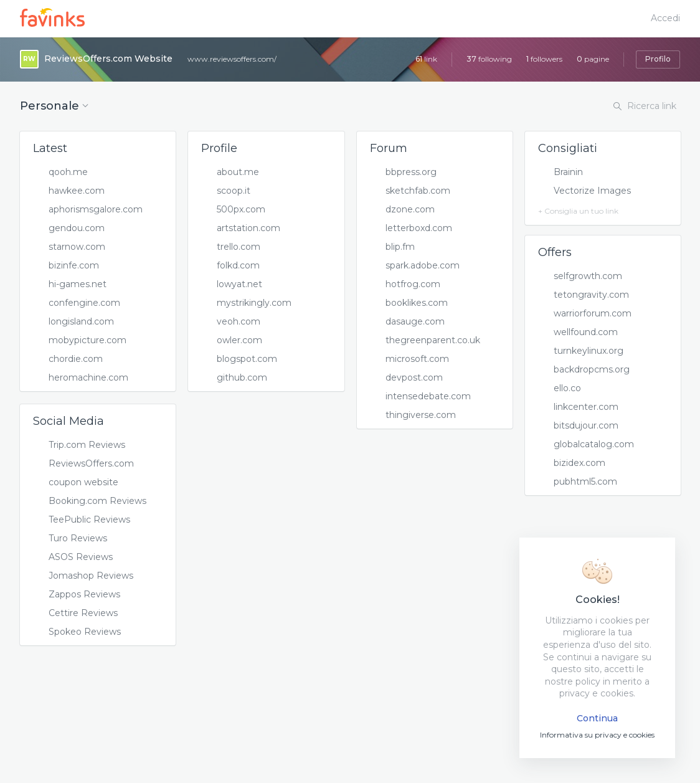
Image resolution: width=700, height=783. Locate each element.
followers (544, 59)
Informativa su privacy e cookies (597, 735)
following (489, 59)
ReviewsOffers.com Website (108, 59)
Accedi (665, 18)
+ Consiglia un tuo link (578, 211)
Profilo (658, 59)
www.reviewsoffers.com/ (232, 59)
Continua (597, 718)
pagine (593, 59)
